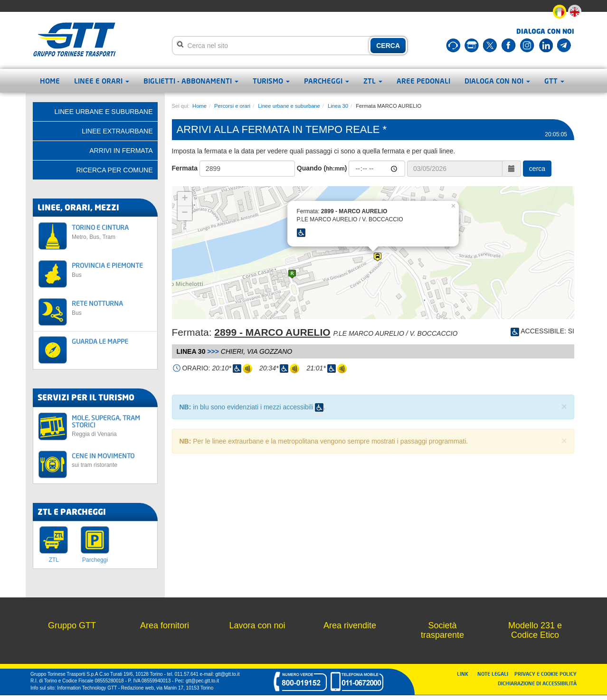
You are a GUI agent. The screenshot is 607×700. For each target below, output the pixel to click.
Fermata (185, 168)
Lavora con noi (257, 625)
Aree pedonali (423, 81)
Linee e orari (102, 81)
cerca (537, 169)
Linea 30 (338, 106)
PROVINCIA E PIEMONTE (112, 270)
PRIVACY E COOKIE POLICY (545, 674)
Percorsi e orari (232, 106)
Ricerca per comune (114, 170)
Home (50, 81)
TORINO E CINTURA (112, 232)
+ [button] (185, 199)
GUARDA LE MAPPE (100, 341)
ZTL (373, 81)
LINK (465, 674)
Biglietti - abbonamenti (191, 81)
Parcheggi (327, 81)
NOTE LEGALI (495, 674)
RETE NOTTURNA (112, 307)
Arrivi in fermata (121, 151)
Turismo (271, 81)
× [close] (564, 406)
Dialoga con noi (497, 81)
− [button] (185, 213)
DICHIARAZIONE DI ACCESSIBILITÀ (537, 683)
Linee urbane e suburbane (289, 106)
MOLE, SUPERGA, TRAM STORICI (112, 426)
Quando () (322, 168)
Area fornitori (165, 625)
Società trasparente (442, 630)
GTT (554, 81)
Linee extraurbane (117, 131)
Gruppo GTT (72, 625)
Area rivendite (350, 625)
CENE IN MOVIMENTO (112, 460)
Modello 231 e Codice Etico (535, 630)
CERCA (388, 46)
